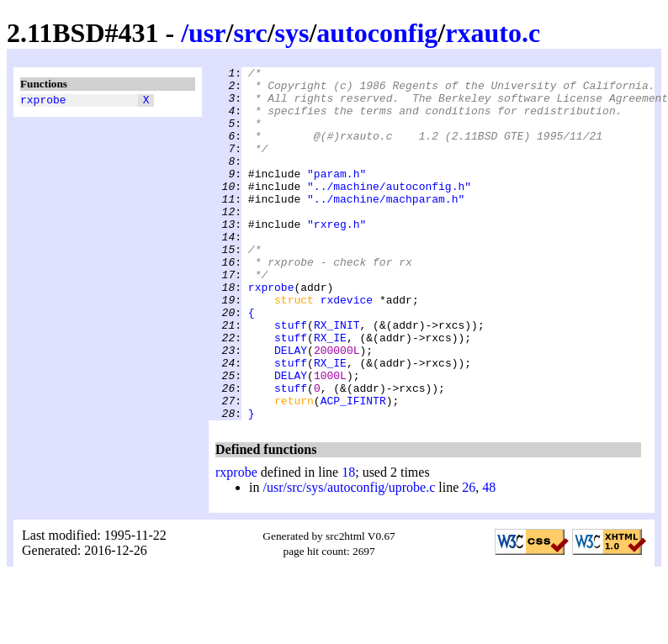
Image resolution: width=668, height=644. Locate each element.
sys (292, 33)
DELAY (291, 408)
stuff (291, 377)
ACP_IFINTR (353, 468)
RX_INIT (337, 377)
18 (348, 543)
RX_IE (330, 393)
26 (469, 558)
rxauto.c (493, 33)
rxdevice (347, 347)
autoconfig (377, 33)
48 (489, 558)
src (250, 33)
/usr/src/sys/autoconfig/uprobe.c (349, 558)
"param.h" (337, 196)
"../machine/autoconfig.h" (389, 211)
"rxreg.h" (337, 256)
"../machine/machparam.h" (386, 226)
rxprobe (43, 102)
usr (207, 33)
